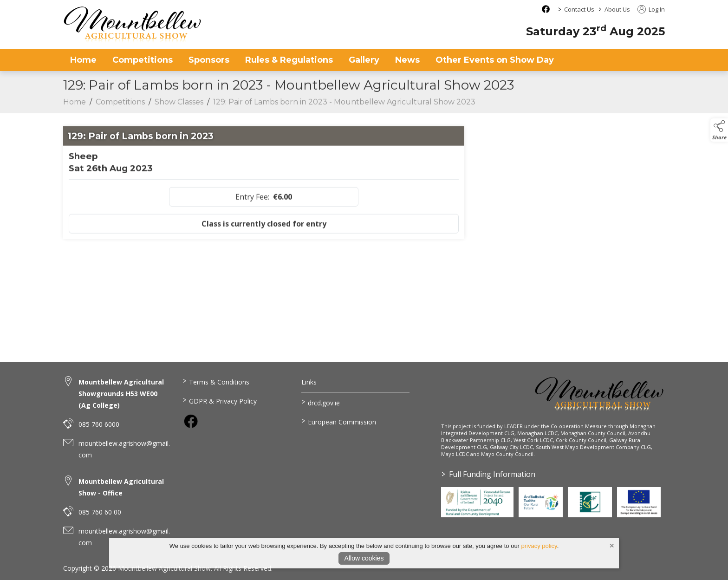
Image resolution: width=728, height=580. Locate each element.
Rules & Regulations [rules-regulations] (289, 60)
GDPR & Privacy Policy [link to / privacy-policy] (219, 400)
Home (83, 60)
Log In (651, 9)
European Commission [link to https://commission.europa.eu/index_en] (339, 421)
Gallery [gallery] (364, 60)
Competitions (120, 107)
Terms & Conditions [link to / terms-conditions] (216, 381)
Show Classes (179, 107)
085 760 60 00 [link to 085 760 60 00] (100, 512)
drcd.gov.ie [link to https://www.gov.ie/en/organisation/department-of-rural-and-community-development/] (321, 402)
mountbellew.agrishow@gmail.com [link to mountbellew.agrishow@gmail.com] (124, 449)
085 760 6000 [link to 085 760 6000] (99, 424)
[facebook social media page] (546, 9)
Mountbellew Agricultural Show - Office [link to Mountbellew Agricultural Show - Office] (121, 487)
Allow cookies (364, 558)
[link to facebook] (191, 421)
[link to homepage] (133, 24)
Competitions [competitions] (143, 60)
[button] (719, 130)
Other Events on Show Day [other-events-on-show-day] (495, 60)
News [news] (407, 60)
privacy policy (539, 546)
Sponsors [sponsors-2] (209, 60)
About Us (617, 9)
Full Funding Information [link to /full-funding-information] (488, 474)
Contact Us (579, 9)
